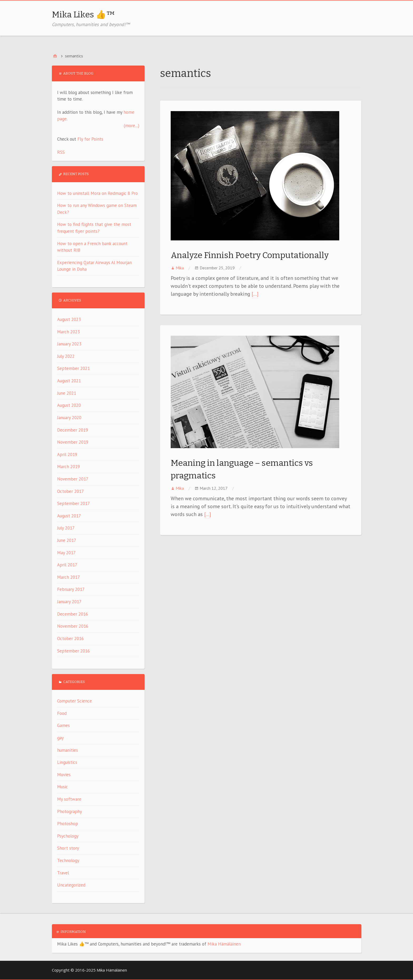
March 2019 (68, 467)
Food (62, 713)
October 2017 (70, 491)
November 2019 (73, 442)
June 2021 (67, 393)
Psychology (68, 836)
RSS (61, 152)
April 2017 (67, 565)
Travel (63, 873)
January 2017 (69, 602)
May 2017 (66, 553)
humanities (68, 750)
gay (60, 738)
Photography (70, 811)
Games (63, 725)
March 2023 (68, 332)
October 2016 (70, 639)
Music (63, 787)
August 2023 (69, 319)
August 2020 (69, 405)
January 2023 (69, 344)
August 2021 (69, 381)
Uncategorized (71, 885)
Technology (68, 860)
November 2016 (73, 626)
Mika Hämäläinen (224, 944)
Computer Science (75, 701)
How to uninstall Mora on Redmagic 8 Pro (97, 193)
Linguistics (67, 762)
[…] (255, 294)
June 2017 (67, 540)
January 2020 (69, 418)
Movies (64, 775)
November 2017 (73, 479)
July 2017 (66, 528)
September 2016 (73, 651)
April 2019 (67, 454)
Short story (68, 848)
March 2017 (68, 577)
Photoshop (68, 824)
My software (69, 799)
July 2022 (66, 356)
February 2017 (71, 589)
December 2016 (73, 614)
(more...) (132, 126)
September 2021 (73, 368)
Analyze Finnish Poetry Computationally (250, 255)
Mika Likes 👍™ (83, 14)
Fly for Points (90, 139)
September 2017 (73, 503)
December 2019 (73, 430)
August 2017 (69, 516)
